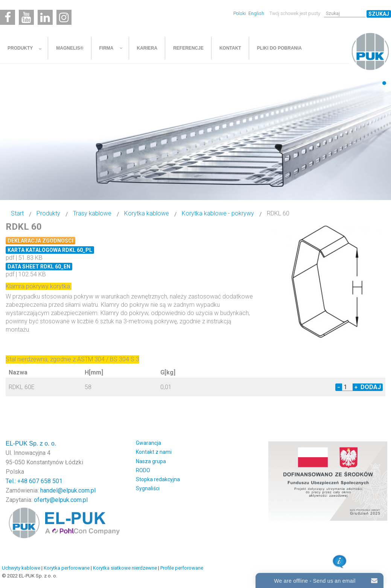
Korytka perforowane (67, 568)
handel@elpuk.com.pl (68, 490)
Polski (240, 13)
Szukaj (379, 14)
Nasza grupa (151, 461)
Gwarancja (148, 443)
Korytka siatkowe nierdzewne (125, 568)
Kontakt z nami (154, 452)
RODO (143, 470)
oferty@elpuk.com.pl (61, 500)
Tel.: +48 (17, 481)
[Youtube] (26, 17)
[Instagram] (64, 17)
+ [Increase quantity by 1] (356, 387)
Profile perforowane (182, 568)
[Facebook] (8, 17)
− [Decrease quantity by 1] (339, 387)
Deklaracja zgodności (40, 241)
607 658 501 (46, 481)
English (256, 13)
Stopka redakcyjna (158, 479)
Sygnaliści (148, 488)
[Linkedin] (45, 17)
